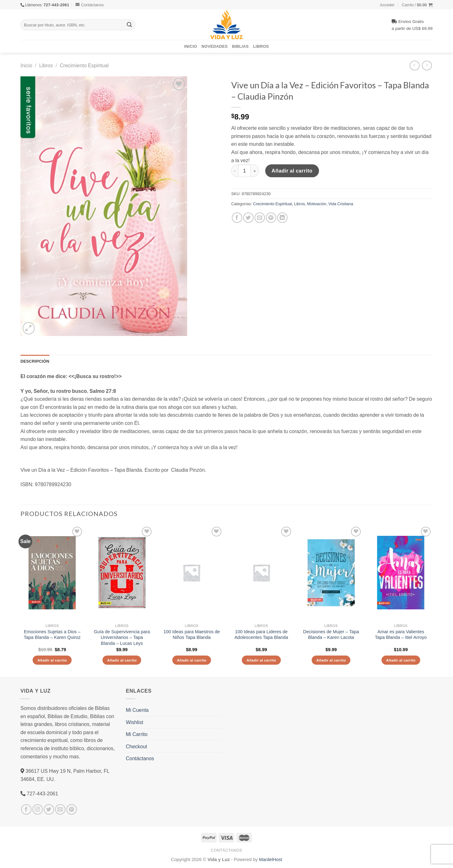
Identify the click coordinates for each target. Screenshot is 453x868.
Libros (261, 46)
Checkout (137, 746)
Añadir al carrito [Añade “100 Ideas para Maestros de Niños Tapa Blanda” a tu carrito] (192, 660)
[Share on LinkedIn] (282, 218)
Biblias (240, 46)
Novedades (214, 46)
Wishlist (134, 722)
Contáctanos (90, 5)
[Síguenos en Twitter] (49, 809)
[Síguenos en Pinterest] (72, 809)
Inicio (191, 46)
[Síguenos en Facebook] (26, 809)
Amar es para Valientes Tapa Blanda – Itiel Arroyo (401, 635)
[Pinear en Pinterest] (271, 218)
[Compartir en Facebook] (237, 218)
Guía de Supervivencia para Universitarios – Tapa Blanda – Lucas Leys (122, 637)
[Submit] (129, 25)
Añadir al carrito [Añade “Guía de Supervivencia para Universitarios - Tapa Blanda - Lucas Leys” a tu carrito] (122, 660)
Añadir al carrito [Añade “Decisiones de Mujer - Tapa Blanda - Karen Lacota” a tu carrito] (331, 660)
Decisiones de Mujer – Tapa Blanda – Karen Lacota (331, 635)
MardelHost (271, 859)
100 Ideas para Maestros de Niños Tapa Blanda (192, 635)
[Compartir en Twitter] (248, 218)
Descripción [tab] (35, 361)
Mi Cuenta (137, 710)
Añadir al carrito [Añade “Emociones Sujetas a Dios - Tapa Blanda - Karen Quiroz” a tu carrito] (52, 660)
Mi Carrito (137, 734)
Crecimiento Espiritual (84, 65)
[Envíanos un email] (60, 809)
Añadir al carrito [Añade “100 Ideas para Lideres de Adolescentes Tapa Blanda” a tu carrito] (261, 660)
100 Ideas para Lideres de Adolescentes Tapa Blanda (261, 635)
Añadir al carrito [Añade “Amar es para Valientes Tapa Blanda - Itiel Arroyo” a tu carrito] (401, 660)
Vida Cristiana (341, 204)
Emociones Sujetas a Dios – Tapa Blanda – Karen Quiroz (52, 635)
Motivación (317, 204)
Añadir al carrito (292, 171)
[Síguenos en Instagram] (38, 809)
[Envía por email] (260, 218)
